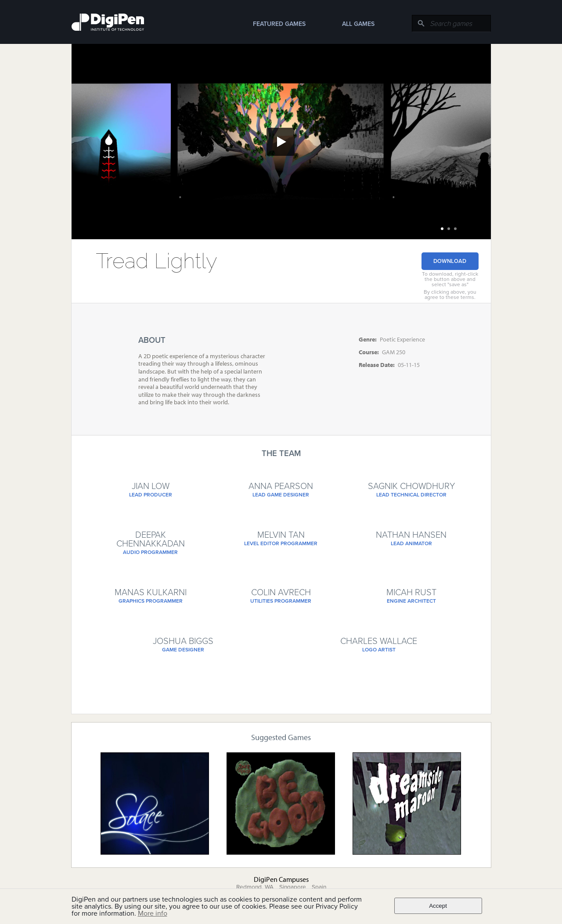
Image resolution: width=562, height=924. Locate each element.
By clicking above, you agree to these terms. (450, 295)
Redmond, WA (255, 887)
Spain (319, 887)
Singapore (293, 887)
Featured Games (279, 24)
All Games (358, 24)
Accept (438, 906)
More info (153, 913)
